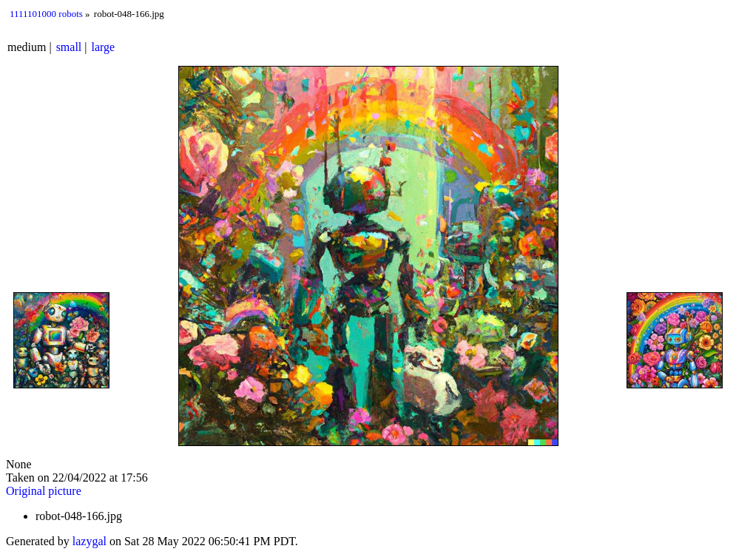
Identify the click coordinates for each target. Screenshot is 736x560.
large (104, 47)
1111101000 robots (46, 14)
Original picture (44, 491)
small (69, 47)
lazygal (90, 541)
